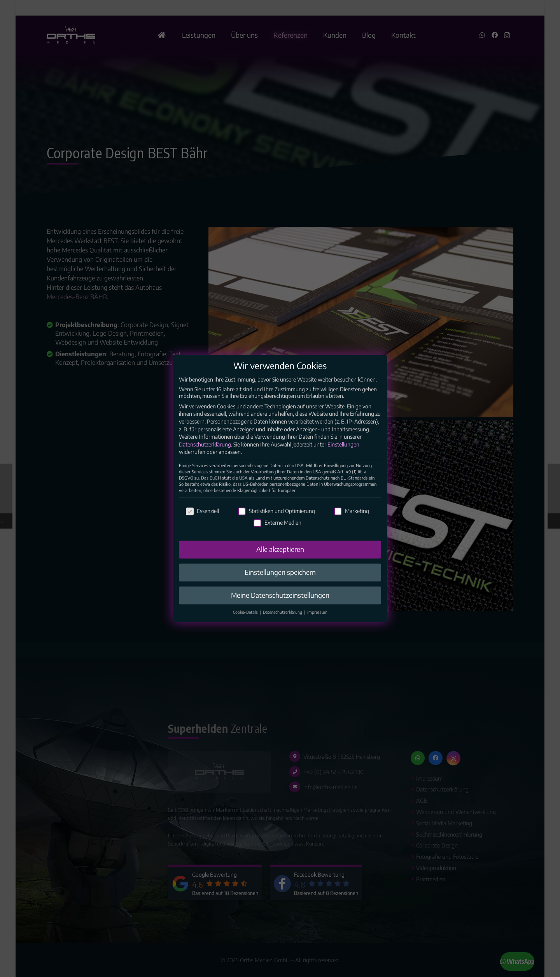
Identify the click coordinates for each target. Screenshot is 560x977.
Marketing (352, 517)
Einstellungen (343, 451)
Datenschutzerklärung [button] (283, 619)
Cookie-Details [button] (246, 619)
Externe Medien (277, 529)
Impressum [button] (317, 619)
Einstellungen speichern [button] (280, 579)
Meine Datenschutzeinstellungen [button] (280, 602)
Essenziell (202, 517)
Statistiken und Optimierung (276, 517)
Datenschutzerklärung (205, 451)
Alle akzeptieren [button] (280, 556)
